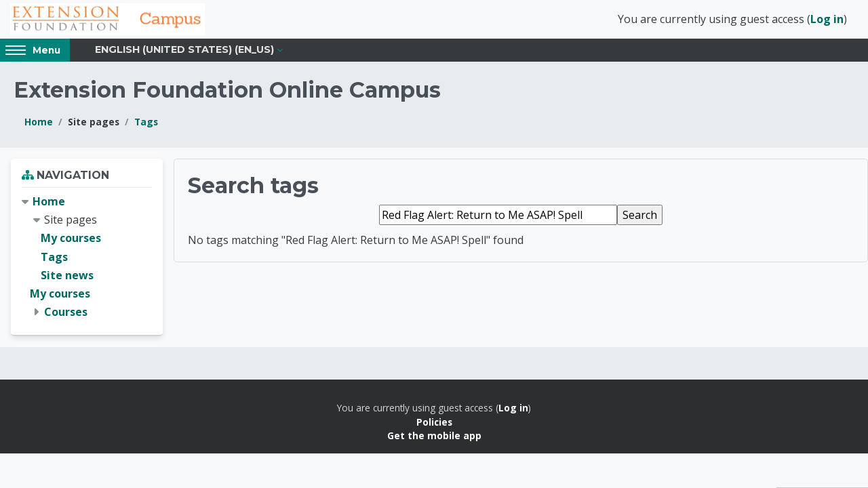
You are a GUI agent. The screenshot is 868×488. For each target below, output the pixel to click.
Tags (146, 128)
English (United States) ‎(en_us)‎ (184, 56)
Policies (434, 428)
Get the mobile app (434, 442)
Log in (827, 22)
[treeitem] (87, 263)
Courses (66, 318)
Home (39, 128)
